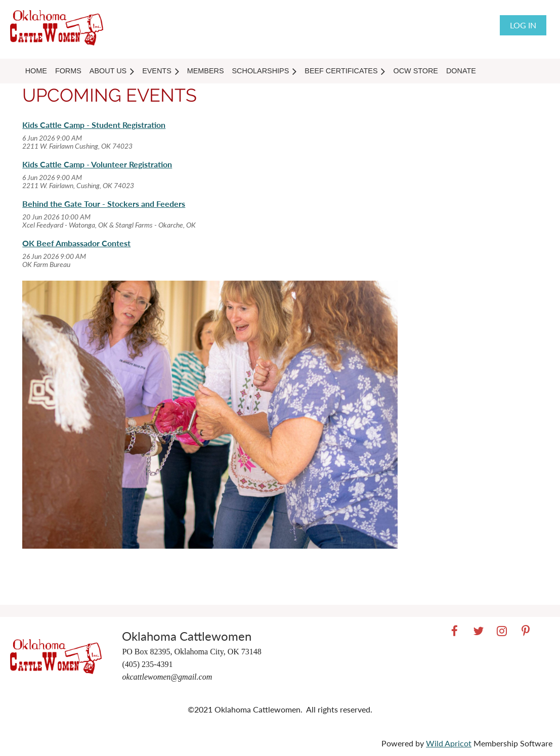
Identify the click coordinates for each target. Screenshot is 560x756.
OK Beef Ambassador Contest (76, 243)
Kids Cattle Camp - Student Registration (94, 125)
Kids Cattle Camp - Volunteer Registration (97, 164)
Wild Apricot (449, 743)
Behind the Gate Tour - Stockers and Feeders (104, 204)
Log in (523, 25)
